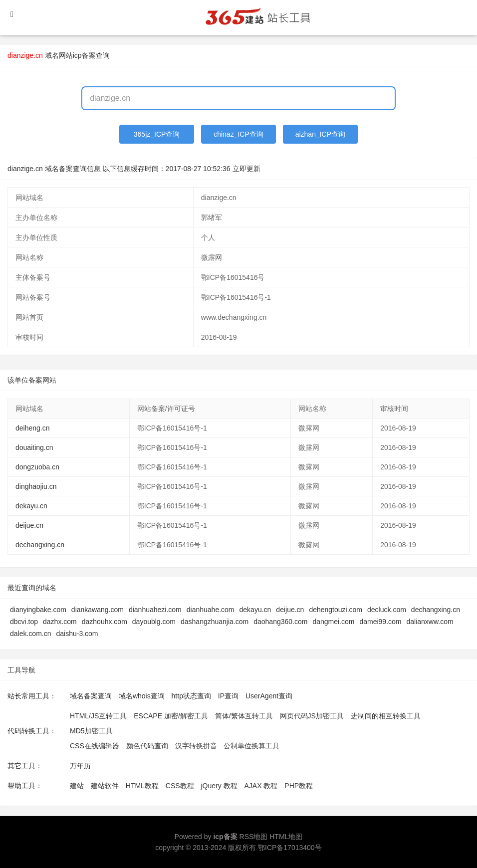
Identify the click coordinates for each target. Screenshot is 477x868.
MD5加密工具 (91, 731)
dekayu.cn (31, 506)
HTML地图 (286, 837)
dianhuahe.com (211, 610)
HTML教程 (142, 786)
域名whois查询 (142, 696)
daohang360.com (280, 622)
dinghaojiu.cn (36, 486)
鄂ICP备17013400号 (290, 848)
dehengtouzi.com (336, 610)
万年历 (80, 766)
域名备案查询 (91, 696)
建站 (77, 786)
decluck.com (387, 610)
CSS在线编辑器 (95, 746)
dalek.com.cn (30, 634)
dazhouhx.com (105, 622)
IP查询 (228, 696)
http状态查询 (191, 696)
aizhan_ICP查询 (320, 134)
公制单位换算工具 (251, 746)
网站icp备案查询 (84, 55)
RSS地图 (254, 837)
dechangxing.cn (40, 545)
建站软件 (105, 786)
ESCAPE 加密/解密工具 (171, 716)
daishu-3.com (77, 634)
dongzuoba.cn (37, 467)
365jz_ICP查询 (157, 134)
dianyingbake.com (38, 610)
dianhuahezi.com (155, 610)
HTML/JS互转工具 (98, 716)
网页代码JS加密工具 (312, 716)
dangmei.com (333, 622)
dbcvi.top (24, 622)
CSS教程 (180, 786)
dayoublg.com (154, 622)
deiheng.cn (33, 428)
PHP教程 (299, 786)
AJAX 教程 (261, 786)
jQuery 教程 (219, 786)
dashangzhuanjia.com (215, 622)
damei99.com (380, 622)
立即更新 (246, 169)
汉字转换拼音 (196, 746)
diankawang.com (98, 610)
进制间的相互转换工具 (386, 716)
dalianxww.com (430, 622)
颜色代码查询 (147, 746)
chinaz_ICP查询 (238, 134)
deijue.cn (29, 525)
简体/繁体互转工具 (244, 716)
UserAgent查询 (269, 696)
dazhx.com (60, 622)
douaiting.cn (34, 447)
